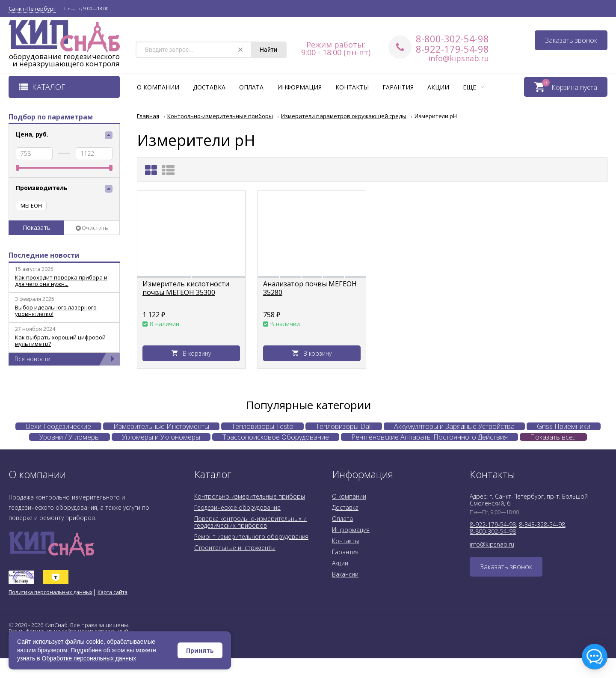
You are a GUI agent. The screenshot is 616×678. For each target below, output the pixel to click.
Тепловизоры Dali (344, 426)
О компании (158, 87)
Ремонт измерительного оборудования (251, 537)
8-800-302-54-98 (452, 39)
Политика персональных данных (50, 592)
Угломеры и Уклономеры (161, 437)
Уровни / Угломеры (70, 437)
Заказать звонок (571, 40)
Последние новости (44, 255)
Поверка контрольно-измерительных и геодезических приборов (250, 522)
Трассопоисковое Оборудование (276, 437)
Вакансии (345, 574)
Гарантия (398, 87)
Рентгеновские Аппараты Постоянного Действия (429, 437)
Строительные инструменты (235, 548)
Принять (200, 650)
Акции (438, 87)
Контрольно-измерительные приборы (250, 496)
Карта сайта (113, 592)
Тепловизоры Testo (262, 426)
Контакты (352, 87)
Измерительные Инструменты (161, 426)
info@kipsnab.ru (459, 58)
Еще (474, 87)
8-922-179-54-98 (452, 49)
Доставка (209, 87)
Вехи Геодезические (58, 426)
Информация (299, 87)
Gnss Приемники (564, 426)
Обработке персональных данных (89, 658)
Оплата (251, 87)
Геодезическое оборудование (237, 507)
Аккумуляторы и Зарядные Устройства (454, 426)
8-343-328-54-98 (542, 525)
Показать (37, 227)
